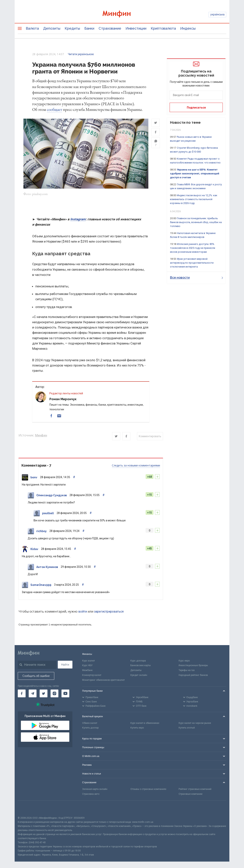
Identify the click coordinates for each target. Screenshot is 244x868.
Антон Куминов (47, 567)
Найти (65, 665)
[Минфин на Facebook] (22, 694)
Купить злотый (187, 728)
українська (217, 14)
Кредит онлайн (139, 675)
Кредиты (72, 28)
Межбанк (87, 670)
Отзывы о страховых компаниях (148, 789)
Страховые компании (191, 794)
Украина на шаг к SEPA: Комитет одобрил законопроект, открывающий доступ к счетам (195, 174)
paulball (48, 513)
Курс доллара (138, 661)
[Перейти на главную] (122, 15)
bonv (34, 478)
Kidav (34, 549)
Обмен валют (90, 723)
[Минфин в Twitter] (44, 694)
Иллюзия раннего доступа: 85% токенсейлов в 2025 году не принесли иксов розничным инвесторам (193, 248)
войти (83, 612)
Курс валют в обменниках (145, 723)
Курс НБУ (87, 666)
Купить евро (137, 728)
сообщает (55, 109)
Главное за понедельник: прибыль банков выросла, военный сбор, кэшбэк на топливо (196, 222)
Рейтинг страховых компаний (195, 789)
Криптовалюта (163, 28)
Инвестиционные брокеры (193, 666)
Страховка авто (91, 794)
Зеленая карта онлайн (95, 789)
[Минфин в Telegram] (33, 694)
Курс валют (89, 661)
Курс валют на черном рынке (195, 723)
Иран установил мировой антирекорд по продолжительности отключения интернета (192, 263)
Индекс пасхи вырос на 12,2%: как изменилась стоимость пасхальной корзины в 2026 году (194, 199)
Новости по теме (185, 122)
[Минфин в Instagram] (54, 694)
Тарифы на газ (187, 670)
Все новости (196, 278)
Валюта (32, 28)
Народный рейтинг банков (193, 675)
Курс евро (184, 661)
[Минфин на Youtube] (65, 694)
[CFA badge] (26, 808)
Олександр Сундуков (52, 495)
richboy (41, 531)
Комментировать (150, 436)
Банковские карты (141, 666)
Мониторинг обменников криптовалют (103, 680)
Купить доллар (90, 728)
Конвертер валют (92, 675)
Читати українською (81, 54)
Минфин (41, 436)
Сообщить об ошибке (36, 676)
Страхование (110, 28)
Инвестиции (136, 28)
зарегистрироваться (109, 612)
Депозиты (52, 28)
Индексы (188, 28)
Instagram (78, 219)
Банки (89, 28)
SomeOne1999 (41, 585)
